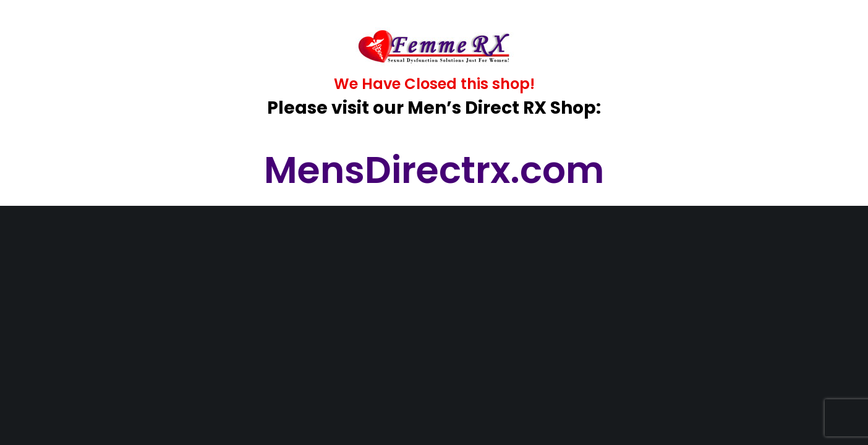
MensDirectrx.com (434, 170)
